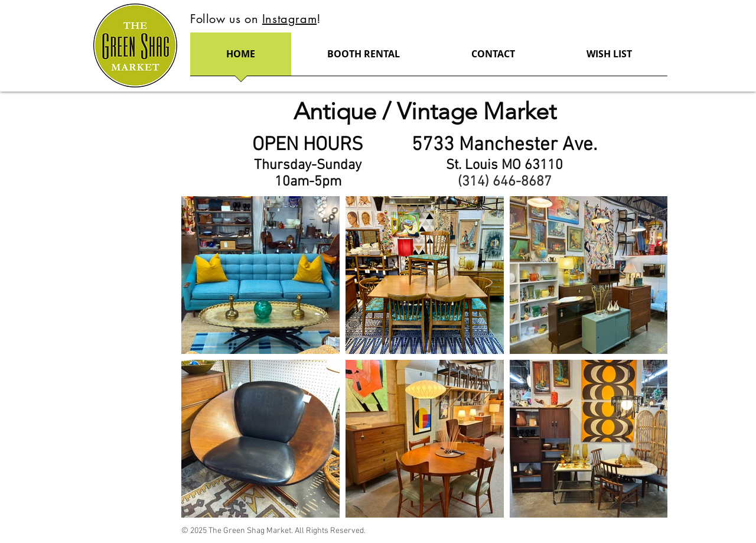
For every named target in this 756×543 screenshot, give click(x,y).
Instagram (289, 19)
